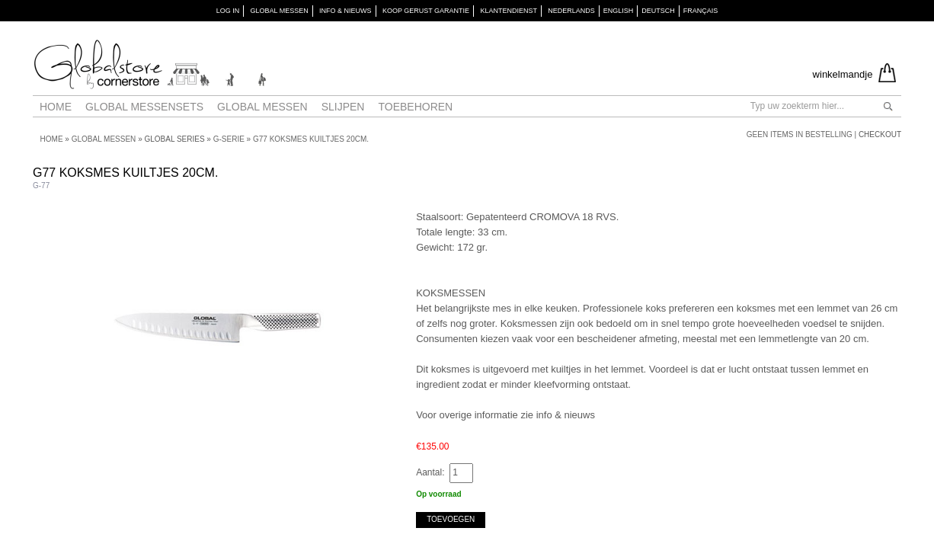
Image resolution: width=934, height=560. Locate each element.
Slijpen (343, 107)
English (619, 11)
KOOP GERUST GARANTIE (426, 11)
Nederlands (571, 11)
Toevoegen (451, 519)
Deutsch (658, 11)
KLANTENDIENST (509, 11)
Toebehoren (415, 107)
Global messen (262, 107)
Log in (228, 11)
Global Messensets (144, 107)
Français (701, 11)
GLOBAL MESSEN (279, 11)
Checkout (880, 134)
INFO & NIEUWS (345, 11)
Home (56, 107)
